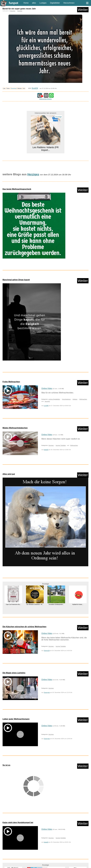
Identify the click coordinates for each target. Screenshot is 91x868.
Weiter (83, 10)
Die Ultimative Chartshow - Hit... (35, 604)
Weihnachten (83, 399)
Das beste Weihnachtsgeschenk (17, 189)
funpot (14, 3)
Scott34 (35, 88)
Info (24, 88)
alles (34, 3)
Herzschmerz (69, 3)
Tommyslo (47, 692)
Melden (20, 88)
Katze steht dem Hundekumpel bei (18, 822)
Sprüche (20, 11)
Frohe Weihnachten (11, 382)
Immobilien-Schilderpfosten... (56, 604)
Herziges (13, 11)
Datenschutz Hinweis (45, 99)
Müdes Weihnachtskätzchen (15, 428)
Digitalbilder (55, 3)
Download (14, 88)
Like (4, 88)
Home (26, 3)
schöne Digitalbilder (54, 399)
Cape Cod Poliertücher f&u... (13, 604)
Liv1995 (46, 406)
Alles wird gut (9, 474)
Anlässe (75, 399)
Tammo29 (47, 651)
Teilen (8, 88)
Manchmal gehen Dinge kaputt (16, 280)
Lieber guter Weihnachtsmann (16, 719)
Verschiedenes (66, 399)
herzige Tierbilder (61, 445)
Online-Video (47, 388)
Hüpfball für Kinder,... (78, 604)
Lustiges (43, 3)
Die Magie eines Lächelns (14, 673)
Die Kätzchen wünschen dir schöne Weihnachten (24, 627)
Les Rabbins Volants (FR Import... (45, 149)
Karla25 (46, 450)
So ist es (6, 765)
